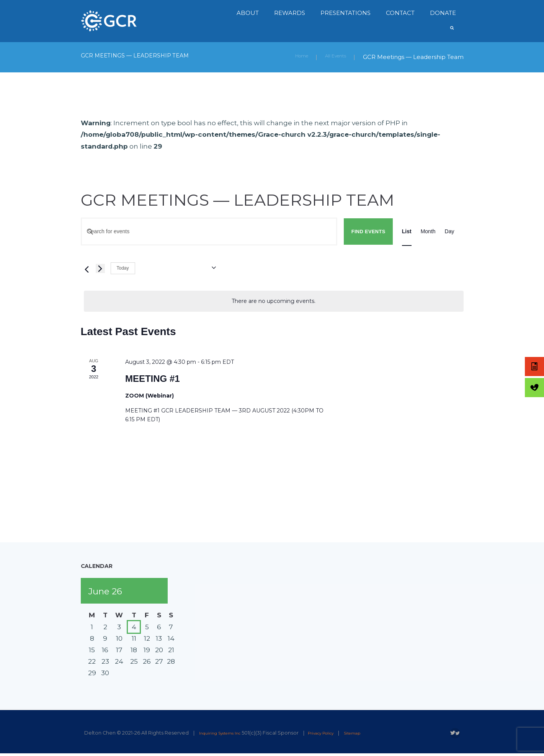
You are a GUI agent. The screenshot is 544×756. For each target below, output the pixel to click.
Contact (400, 13)
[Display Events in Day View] (450, 231)
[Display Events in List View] (407, 231)
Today (123, 268)
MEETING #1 (153, 378)
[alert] (274, 301)
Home (292, 57)
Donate (443, 13)
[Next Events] (100, 268)
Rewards (290, 13)
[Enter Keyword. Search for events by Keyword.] (209, 231)
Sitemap (374, 732)
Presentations (346, 13)
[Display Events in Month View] (428, 231)
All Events (332, 57)
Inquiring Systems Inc (225, 732)
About (248, 13)
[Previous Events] (85, 268)
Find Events (368, 231)
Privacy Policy (336, 732)
